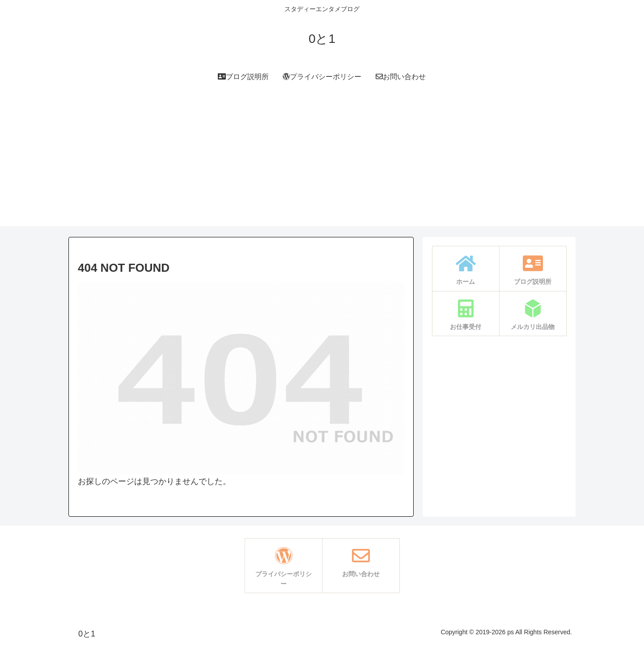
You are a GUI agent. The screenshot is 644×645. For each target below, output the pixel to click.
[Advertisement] (322, 164)
